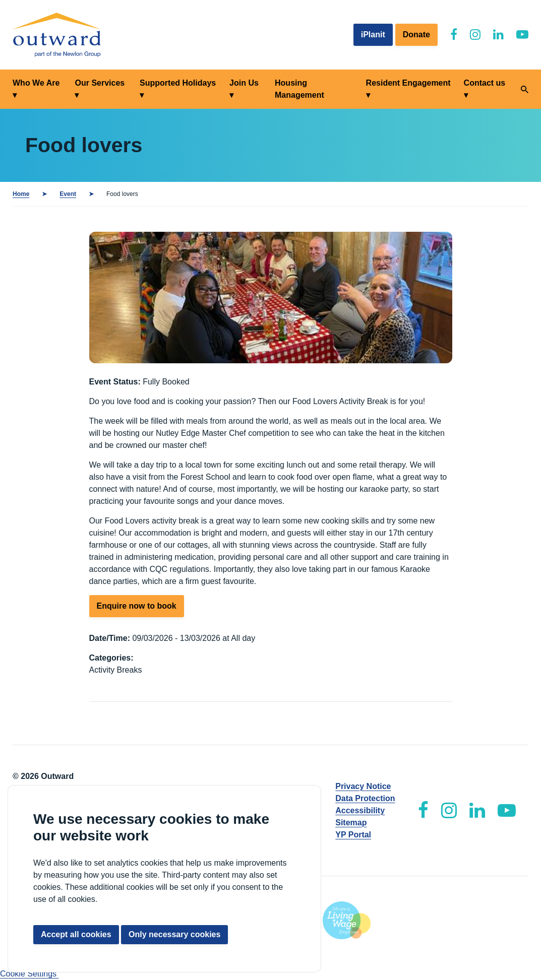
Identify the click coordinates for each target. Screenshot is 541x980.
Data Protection (365, 798)
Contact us (485, 83)
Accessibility (360, 810)
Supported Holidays (178, 83)
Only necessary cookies (174, 934)
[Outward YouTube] (522, 35)
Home (21, 194)
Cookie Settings (29, 974)
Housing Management (299, 89)
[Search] (525, 89)
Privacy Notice (363, 786)
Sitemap (351, 823)
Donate (416, 35)
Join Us (244, 83)
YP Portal (353, 835)
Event (68, 194)
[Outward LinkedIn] (498, 35)
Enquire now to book (137, 606)
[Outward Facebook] (454, 35)
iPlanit (373, 35)
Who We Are (36, 83)
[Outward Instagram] (475, 35)
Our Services (100, 83)
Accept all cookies (76, 934)
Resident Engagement (408, 83)
